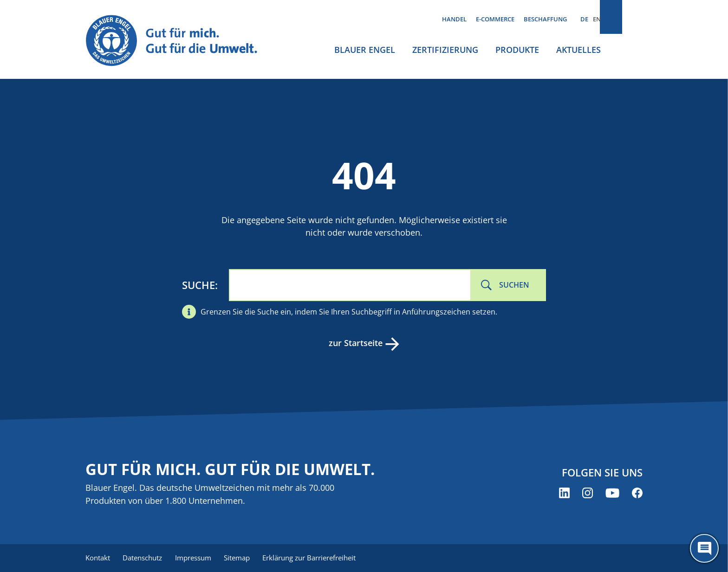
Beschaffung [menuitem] (545, 19)
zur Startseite (355, 343)
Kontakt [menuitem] (98, 558)
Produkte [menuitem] (517, 50)
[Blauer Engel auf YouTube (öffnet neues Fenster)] (612, 494)
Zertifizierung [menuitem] (445, 50)
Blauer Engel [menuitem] (365, 50)
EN (597, 19)
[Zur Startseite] (180, 41)
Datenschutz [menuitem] (145, 558)
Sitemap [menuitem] (243, 558)
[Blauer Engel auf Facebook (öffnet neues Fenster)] (637, 494)
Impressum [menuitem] (197, 558)
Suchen (514, 285)
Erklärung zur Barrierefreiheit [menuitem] (318, 558)
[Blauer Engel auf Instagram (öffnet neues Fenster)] (588, 494)
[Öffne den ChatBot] (704, 548)
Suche (198, 285)
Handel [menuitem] (454, 19)
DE (584, 19)
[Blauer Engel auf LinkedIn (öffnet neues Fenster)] (564, 494)
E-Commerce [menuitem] (495, 19)
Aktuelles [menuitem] (578, 50)
